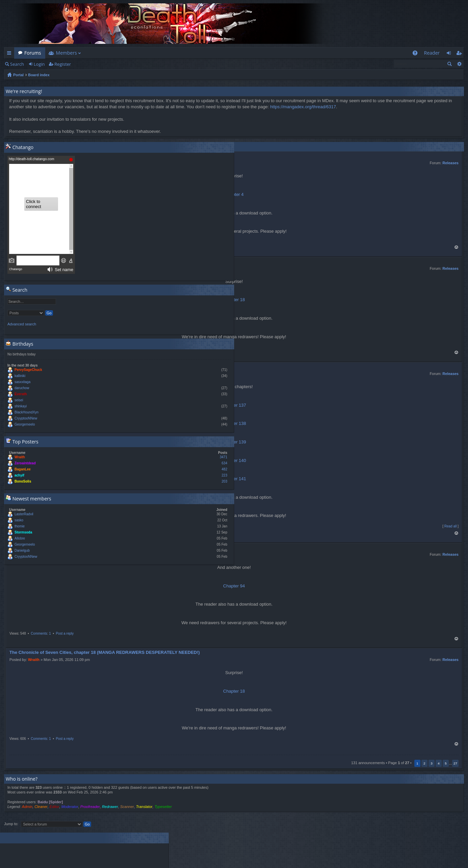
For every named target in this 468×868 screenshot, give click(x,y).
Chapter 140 (234, 460)
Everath (21, 394)
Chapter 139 (234, 442)
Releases (450, 163)
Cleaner (41, 807)
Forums (33, 53)
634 (225, 463)
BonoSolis (23, 481)
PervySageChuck (28, 370)
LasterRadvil (24, 514)
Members (66, 53)
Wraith (34, 660)
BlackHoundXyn (26, 412)
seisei (19, 400)
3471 (223, 457)
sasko (19, 520)
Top (457, 247)
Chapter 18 (234, 691)
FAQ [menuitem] (417, 54)
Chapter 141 (234, 479)
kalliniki (20, 376)
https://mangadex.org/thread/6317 (303, 107)
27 (455, 763)
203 (225, 481)
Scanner (127, 807)
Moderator (70, 807)
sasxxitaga (22, 382)
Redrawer (110, 807)
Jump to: (11, 824)
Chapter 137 (234, 405)
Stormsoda (23, 532)
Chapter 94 (234, 586)
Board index (39, 75)
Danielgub (22, 551)
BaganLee (23, 469)
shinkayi (21, 406)
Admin (27, 807)
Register (63, 64)
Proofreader (90, 807)
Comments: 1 (41, 633)
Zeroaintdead (25, 463)
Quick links (10, 54)
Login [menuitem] (451, 54)
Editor (54, 807)
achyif (19, 475)
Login (39, 64)
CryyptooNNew (26, 418)
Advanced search (459, 64)
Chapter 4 (234, 194)
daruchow (22, 388)
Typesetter (163, 807)
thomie (20, 526)
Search (17, 64)
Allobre (20, 538)
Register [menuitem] (460, 54)
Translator (144, 807)
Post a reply (65, 633)
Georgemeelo (25, 424)
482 (225, 469)
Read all (451, 526)
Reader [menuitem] (432, 53)
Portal (18, 75)
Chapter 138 (234, 423)
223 (225, 475)
